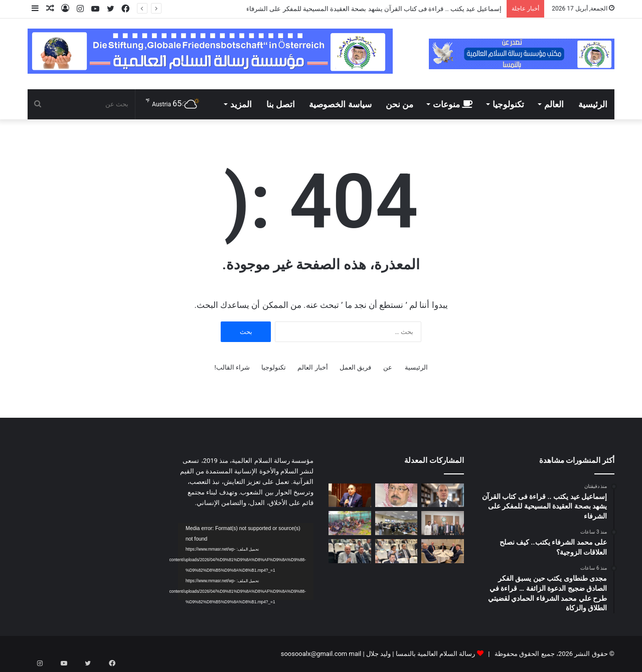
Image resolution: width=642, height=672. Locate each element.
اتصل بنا (281, 104)
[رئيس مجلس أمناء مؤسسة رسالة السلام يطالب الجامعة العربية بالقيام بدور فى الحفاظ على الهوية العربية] (350, 551)
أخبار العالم (312, 367)
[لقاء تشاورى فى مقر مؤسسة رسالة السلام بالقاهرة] (443, 523)
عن (388, 367)
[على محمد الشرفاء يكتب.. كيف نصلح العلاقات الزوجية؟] (396, 495)
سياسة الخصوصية (340, 104)
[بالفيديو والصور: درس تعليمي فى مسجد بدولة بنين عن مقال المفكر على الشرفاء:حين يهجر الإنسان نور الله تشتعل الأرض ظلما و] (350, 523)
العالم (554, 104)
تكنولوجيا (508, 104)
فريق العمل (355, 367)
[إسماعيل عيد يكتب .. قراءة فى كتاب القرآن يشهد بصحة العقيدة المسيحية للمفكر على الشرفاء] (443, 495)
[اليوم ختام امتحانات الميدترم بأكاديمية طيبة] (396, 523)
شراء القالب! (232, 367)
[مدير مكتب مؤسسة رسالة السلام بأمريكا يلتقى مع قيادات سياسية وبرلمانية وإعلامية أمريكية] (443, 551)
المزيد (241, 104)
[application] (246, 562)
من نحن (399, 104)
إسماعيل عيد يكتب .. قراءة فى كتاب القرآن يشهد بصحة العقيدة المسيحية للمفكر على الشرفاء (373, 9)
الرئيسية (593, 104)
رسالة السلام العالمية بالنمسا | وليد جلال (420, 654)
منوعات (453, 104)
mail (355, 654)
